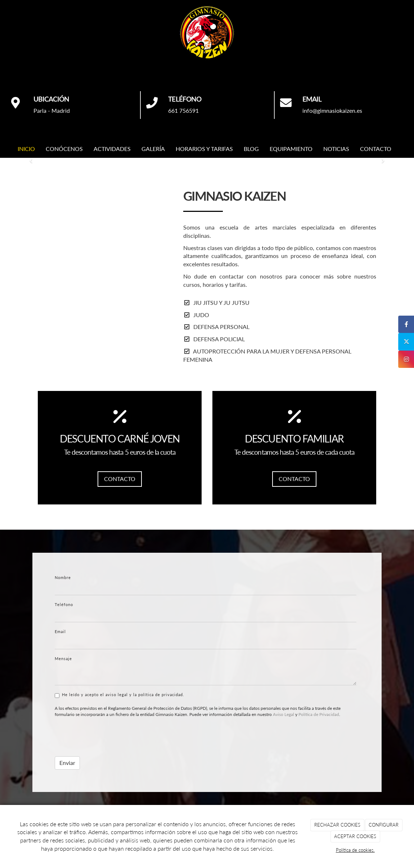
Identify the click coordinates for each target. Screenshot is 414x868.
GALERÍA (153, 149)
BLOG (251, 149)
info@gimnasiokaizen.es (332, 110)
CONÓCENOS (64, 149)
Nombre (63, 577)
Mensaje (63, 658)
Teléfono (64, 604)
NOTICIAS (336, 149)
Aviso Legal (283, 714)
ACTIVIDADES (112, 149)
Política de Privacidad (319, 714)
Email (60, 631)
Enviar (67, 763)
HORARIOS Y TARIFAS (204, 149)
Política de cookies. (355, 850)
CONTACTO (376, 149)
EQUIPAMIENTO (291, 149)
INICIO (26, 149)
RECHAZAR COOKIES (337, 825)
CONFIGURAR (384, 825)
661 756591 (183, 110)
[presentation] (109, 737)
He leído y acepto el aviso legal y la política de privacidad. (120, 695)
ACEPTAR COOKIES (355, 836)
